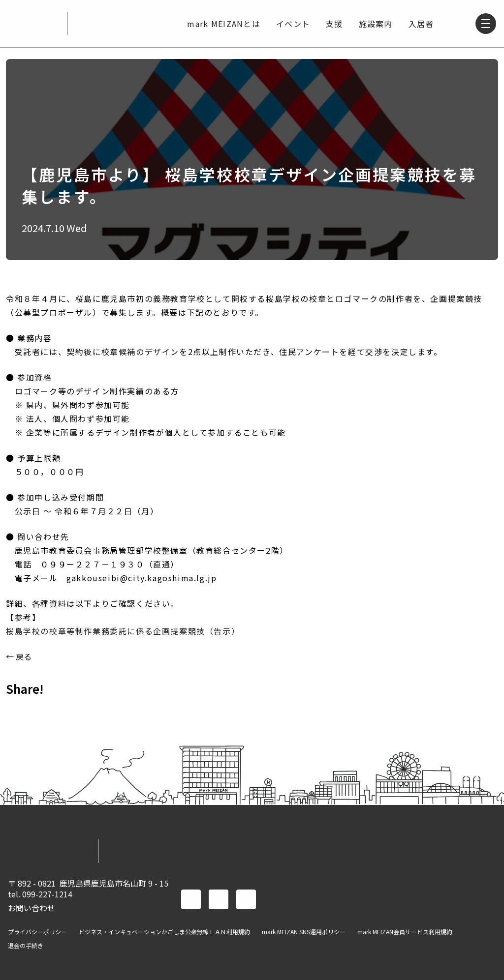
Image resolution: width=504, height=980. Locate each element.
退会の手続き (26, 946)
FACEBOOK (18, 711)
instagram (246, 899)
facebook (191, 899)
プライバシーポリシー (37, 932)
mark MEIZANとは (222, 24)
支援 (333, 24)
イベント (292, 24)
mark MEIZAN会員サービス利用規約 (405, 932)
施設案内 (374, 24)
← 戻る (19, 656)
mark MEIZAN (33, 24)
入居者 (420, 24)
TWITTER (43, 711)
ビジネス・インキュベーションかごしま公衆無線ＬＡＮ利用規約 (164, 932)
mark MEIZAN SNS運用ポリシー (304, 932)
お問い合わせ (31, 908)
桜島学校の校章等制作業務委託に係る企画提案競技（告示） (123, 631)
